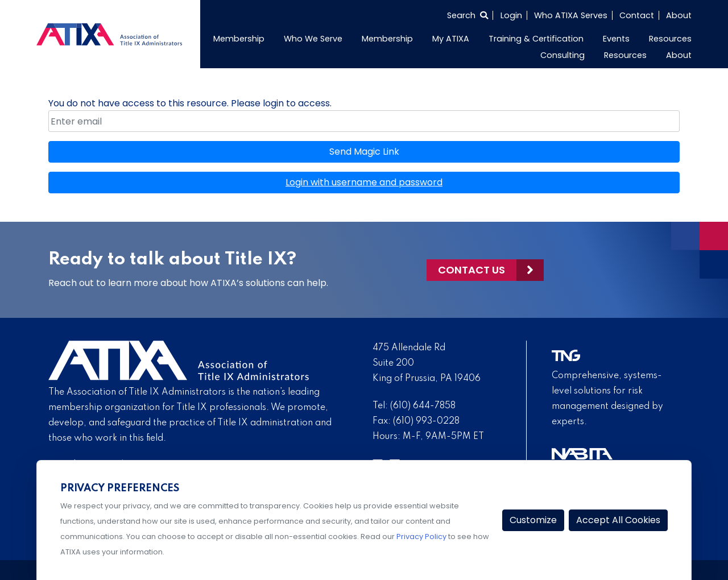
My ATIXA (451, 39)
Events (616, 39)
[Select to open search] (468, 15)
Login (511, 15)
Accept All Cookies (618, 520)
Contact (637, 15)
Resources (670, 39)
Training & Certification (536, 39)
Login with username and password (364, 182)
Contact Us (471, 270)
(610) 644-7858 (423, 406)
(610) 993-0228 (426, 421)
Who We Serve (313, 39)
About (679, 15)
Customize (533, 520)
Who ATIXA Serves (571, 15)
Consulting (562, 55)
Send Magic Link (364, 152)
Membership (239, 39)
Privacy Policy (421, 536)
